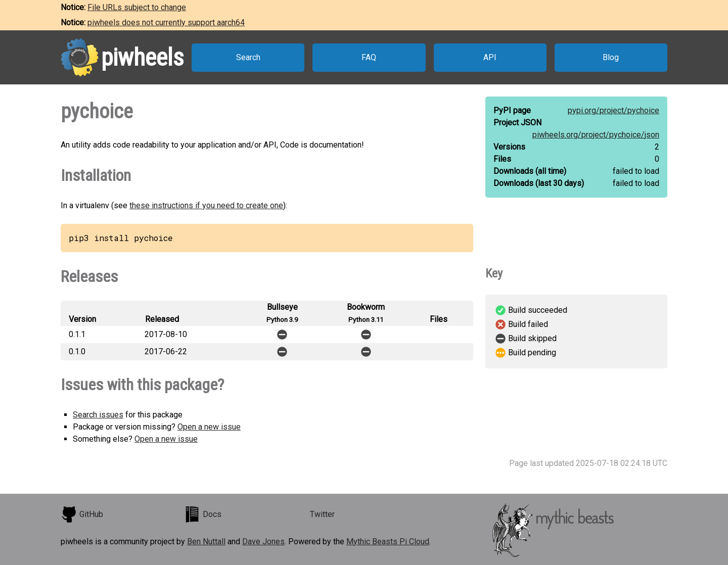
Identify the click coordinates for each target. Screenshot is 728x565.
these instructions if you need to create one (206, 205)
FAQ (369, 57)
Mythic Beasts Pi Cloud (388, 542)
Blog (611, 57)
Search (248, 57)
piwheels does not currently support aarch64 (166, 22)
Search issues (98, 415)
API (490, 57)
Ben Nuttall (206, 542)
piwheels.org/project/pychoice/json (596, 135)
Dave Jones (263, 542)
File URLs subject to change (137, 7)
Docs (203, 514)
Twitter (322, 514)
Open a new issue (209, 427)
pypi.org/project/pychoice (613, 110)
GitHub (82, 514)
